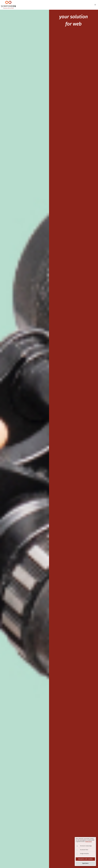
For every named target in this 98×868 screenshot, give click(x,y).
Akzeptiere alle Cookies (85, 859)
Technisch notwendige (86, 846)
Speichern (85, 863)
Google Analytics (84, 854)
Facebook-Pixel (84, 850)
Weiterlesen (89, 842)
